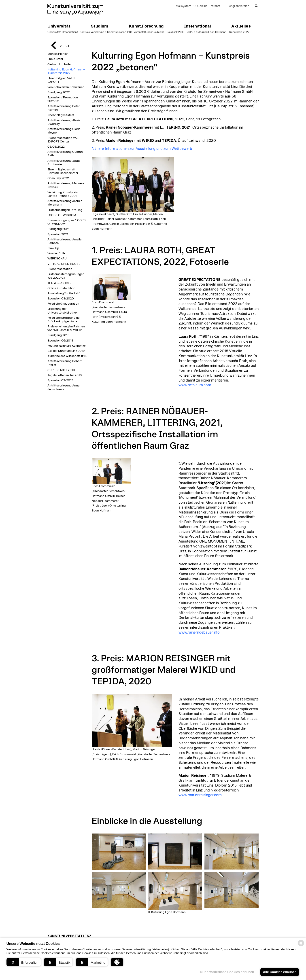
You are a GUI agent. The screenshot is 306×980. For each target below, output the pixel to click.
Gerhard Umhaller (59, 64)
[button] (24, 962)
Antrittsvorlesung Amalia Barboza (64, 241)
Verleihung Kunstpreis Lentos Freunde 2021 (63, 194)
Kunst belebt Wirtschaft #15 (67, 356)
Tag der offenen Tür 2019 (65, 375)
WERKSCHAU (57, 259)
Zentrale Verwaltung (92, 32)
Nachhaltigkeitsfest (61, 115)
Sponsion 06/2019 (60, 341)
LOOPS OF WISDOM (62, 215)
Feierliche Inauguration (63, 304)
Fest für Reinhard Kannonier (67, 346)
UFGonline (200, 6)
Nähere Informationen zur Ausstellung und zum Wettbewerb (142, 149)
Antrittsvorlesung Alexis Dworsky (64, 122)
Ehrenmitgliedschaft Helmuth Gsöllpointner (63, 171)
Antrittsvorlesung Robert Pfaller (65, 363)
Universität (54, 32)
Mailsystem (184, 6)
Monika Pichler (58, 54)
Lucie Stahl (55, 59)
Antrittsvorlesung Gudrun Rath (65, 154)
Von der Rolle (56, 253)
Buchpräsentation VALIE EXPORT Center (64, 140)
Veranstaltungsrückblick (148, 32)
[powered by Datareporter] (301, 946)
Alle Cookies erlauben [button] (280, 972)
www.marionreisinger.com (200, 795)
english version (239, 6)
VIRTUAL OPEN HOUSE (64, 264)
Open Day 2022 (58, 178)
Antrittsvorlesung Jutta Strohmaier (64, 163)
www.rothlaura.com (195, 385)
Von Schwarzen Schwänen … (67, 87)
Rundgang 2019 (58, 335)
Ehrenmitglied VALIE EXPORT (62, 80)
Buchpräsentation (60, 269)
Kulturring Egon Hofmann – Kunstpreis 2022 (223, 32)
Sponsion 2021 (58, 234)
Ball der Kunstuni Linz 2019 (66, 351)
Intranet (215, 6)
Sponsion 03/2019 (60, 380)
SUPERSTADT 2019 (61, 370)
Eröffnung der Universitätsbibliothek (62, 311)
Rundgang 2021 (58, 229)
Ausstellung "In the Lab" (64, 293)
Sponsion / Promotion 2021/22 (63, 99)
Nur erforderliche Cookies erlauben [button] (227, 972)
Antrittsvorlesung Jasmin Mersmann (65, 203)
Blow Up (53, 248)
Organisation (69, 32)
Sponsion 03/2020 (61, 299)
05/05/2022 (56, 147)
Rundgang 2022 (59, 92)
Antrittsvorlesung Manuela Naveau (66, 185)
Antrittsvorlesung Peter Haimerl (64, 108)
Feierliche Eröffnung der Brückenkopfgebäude (64, 320)
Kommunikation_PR (119, 32)
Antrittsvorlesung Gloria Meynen (64, 131)
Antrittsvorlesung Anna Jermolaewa (63, 387)
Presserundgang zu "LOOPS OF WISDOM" (67, 222)
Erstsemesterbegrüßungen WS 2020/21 (66, 276)
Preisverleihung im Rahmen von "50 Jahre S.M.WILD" (66, 328)
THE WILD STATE (59, 283)
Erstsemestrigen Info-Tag (65, 210)
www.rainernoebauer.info (199, 632)
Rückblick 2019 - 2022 (180, 32)
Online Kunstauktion (61, 288)
